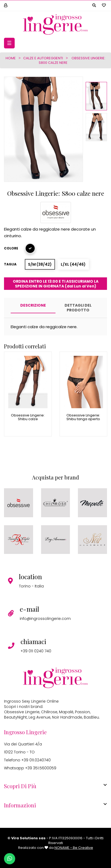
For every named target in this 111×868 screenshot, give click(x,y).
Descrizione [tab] (33, 305)
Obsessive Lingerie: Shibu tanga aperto (83, 418)
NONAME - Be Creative (74, 848)
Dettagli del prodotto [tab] (78, 308)
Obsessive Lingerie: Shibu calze (28, 418)
